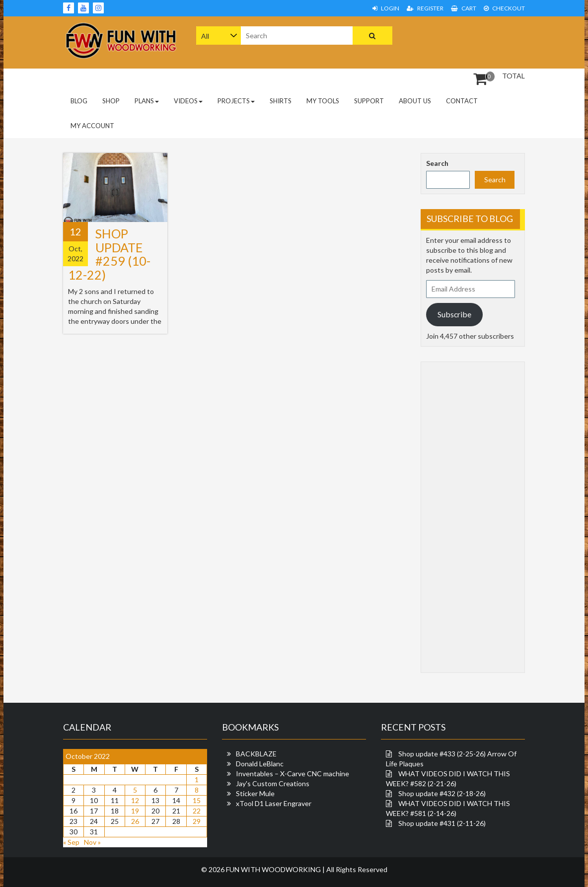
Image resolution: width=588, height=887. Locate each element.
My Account (92, 126)
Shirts (281, 101)
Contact (462, 101)
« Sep (71, 842)
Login (386, 8)
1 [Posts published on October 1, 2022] (197, 779)
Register (425, 8)
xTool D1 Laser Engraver (274, 803)
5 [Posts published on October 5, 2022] (135, 790)
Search (437, 163)
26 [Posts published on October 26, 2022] (135, 821)
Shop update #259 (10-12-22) (109, 254)
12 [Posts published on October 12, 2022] (135, 800)
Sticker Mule (255, 793)
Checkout (504, 8)
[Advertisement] (484, 41)
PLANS (147, 101)
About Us (415, 101)
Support (369, 101)
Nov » (92, 842)
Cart (464, 8)
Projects (236, 101)
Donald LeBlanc (260, 764)
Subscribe (454, 314)
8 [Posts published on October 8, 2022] (197, 790)
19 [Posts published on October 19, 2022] (135, 811)
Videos (188, 101)
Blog (79, 101)
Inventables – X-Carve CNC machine (293, 774)
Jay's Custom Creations (273, 783)
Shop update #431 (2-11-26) (442, 823)
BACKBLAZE (256, 754)
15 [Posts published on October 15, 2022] (197, 800)
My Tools (323, 101)
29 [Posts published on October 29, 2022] (197, 821)
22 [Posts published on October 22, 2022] (197, 811)
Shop (111, 101)
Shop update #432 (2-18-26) (442, 793)
